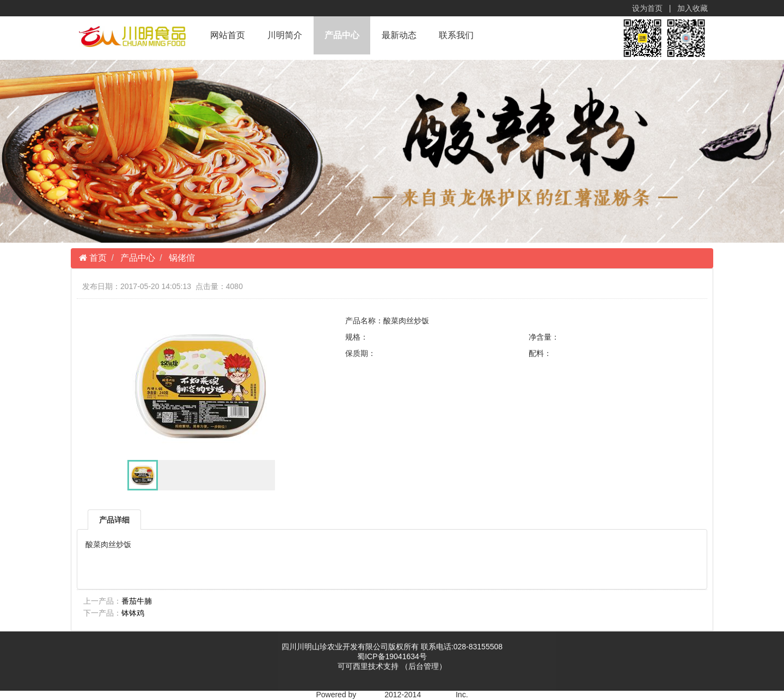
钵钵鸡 (133, 613)
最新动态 (399, 35)
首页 (97, 258)
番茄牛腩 (137, 601)
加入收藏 (693, 8)
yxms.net (438, 695)
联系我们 (456, 35)
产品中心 (342, 35)
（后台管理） (424, 667)
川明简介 (285, 35)
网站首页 (228, 35)
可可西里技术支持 (369, 667)
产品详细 (114, 520)
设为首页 (648, 8)
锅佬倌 (182, 258)
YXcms (370, 695)
